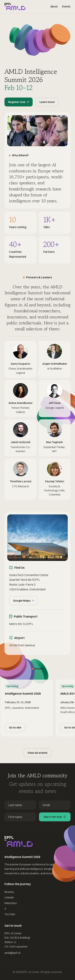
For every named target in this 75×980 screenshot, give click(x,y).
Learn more (47, 102)
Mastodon (11, 903)
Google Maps (23, 601)
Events (66, 7)
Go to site (15, 728)
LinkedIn (9, 898)
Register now (18, 102)
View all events (37, 753)
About (54, 7)
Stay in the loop (55, 817)
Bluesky (9, 892)
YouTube (10, 914)
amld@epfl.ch (13, 953)
